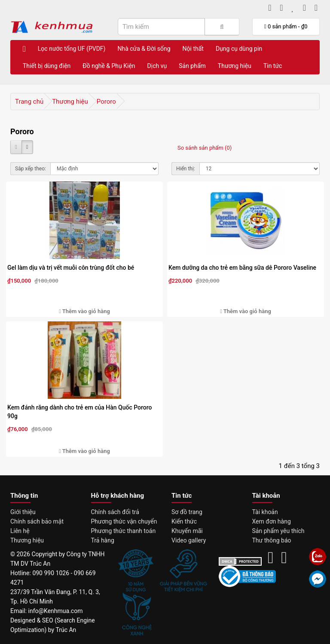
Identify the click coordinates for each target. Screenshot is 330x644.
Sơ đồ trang (187, 512)
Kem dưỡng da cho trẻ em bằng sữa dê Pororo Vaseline (242, 268)
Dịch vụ (157, 66)
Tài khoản (265, 512)
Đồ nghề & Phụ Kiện (109, 66)
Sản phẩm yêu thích (278, 531)
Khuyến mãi (187, 531)
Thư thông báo (272, 540)
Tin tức (273, 66)
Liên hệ (20, 531)
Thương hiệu (235, 66)
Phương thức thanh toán (124, 531)
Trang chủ (29, 102)
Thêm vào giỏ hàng (84, 311)
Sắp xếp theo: (31, 169)
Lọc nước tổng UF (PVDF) (72, 49)
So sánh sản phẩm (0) (205, 148)
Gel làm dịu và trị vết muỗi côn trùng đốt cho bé (71, 268)
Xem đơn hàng (272, 521)
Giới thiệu (23, 512)
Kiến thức (184, 521)
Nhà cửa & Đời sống (144, 49)
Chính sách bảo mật (37, 521)
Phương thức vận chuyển (124, 521)
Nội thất (193, 49)
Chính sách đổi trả (115, 512)
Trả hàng (103, 540)
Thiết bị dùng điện (47, 66)
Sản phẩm (192, 66)
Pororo (106, 102)
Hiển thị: (186, 169)
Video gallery (189, 540)
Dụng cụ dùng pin (239, 49)
